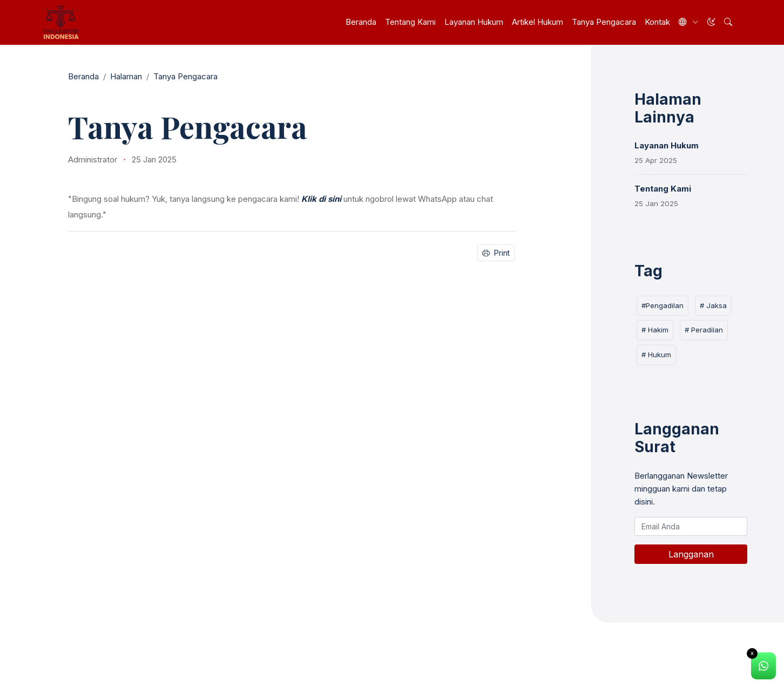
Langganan (691, 554)
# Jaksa (713, 305)
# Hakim (655, 330)
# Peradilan (704, 330)
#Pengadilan (663, 305)
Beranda (361, 22)
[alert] (763, 666)
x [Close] (752, 653)
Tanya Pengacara (604, 22)
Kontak (657, 22)
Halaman (126, 76)
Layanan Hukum (474, 22)
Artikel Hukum (538, 22)
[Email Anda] (691, 526)
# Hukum (656, 355)
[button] (728, 22)
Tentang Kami (410, 22)
